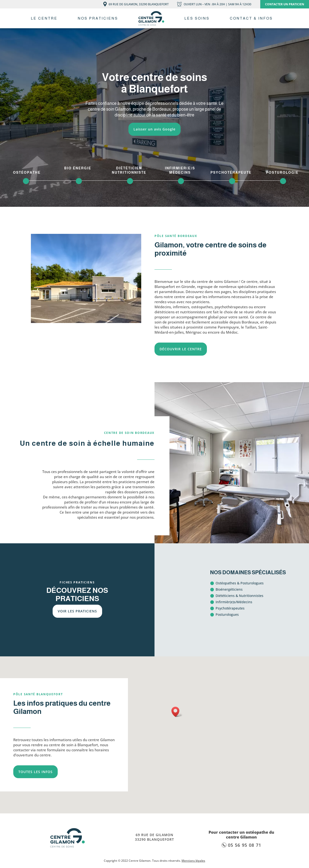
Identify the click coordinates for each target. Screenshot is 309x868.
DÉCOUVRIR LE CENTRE (181, 349)
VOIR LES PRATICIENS (77, 611)
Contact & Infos (251, 18)
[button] (177, 712)
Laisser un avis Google (154, 129)
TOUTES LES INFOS (35, 772)
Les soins (197, 18)
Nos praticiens (98, 18)
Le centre (44, 18)
